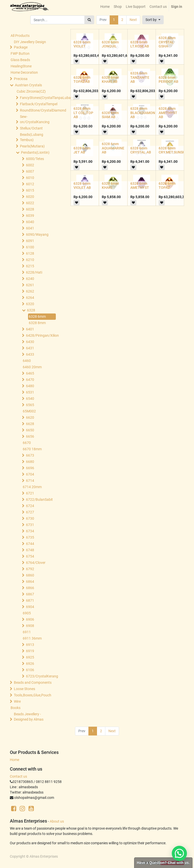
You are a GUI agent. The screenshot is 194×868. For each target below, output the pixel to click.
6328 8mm (37, 323)
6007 (30, 171)
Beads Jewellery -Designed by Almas (29, 717)
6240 (30, 279)
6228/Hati (34, 272)
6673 (30, 455)
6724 (30, 506)
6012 (30, 184)
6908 (30, 626)
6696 (30, 468)
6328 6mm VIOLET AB (82, 186)
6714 (30, 481)
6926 (30, 664)
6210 (30, 260)
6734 (30, 531)
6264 (30, 298)
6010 (30, 178)
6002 (30, 165)
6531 (30, 392)
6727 (30, 512)
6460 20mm (32, 367)
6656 (30, 436)
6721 (30, 493)
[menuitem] (105, 7)
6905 (27, 613)
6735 (30, 537)
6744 (30, 544)
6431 (30, 348)
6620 (30, 417)
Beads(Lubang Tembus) (32, 137)
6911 (27, 632)
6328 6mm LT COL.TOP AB (83, 113)
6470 (30, 380)
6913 (30, 645)
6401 (30, 329)
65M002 (29, 411)
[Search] (89, 20)
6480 (30, 386)
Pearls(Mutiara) (32, 146)
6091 (30, 241)
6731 (30, 525)
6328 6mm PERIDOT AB (168, 80)
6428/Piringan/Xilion (42, 335)
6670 (27, 443)
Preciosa (21, 79)
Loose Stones (25, 689)
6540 (30, 399)
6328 (31, 310)
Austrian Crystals (28, 85)
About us (57, 821)
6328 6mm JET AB (82, 150)
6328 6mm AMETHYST (140, 186)
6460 (27, 361)
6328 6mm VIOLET (82, 44)
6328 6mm (37, 317)
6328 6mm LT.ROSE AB (140, 44)
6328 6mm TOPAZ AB (82, 80)
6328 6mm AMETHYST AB (168, 113)
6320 (30, 304)
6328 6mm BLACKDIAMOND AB (144, 113)
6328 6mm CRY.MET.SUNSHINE (175, 150)
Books (16, 708)
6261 (30, 285)
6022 (30, 203)
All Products (20, 36)
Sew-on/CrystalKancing (35, 119)
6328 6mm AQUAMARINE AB (113, 148)
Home (15, 760)
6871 (30, 600)
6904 (30, 607)
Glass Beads (20, 60)
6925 (30, 657)
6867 (30, 594)
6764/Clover (36, 563)
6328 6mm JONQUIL (110, 44)
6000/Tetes (35, 159)
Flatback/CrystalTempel (38, 104)
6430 (30, 342)
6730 (30, 518)
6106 (30, 670)
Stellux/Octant (31, 128)
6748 (30, 550)
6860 (30, 575)
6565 (30, 405)
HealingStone (21, 66)
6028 (30, 209)
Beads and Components (33, 682)
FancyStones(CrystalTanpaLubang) (38, 98)
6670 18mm (32, 449)
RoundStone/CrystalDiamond (38, 110)
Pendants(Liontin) (35, 152)
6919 (30, 651)
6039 (30, 216)
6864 (30, 582)
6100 (30, 247)
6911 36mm (32, 638)
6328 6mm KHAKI (110, 186)
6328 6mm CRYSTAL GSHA (167, 42)
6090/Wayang (37, 234)
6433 (30, 354)
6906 (30, 619)
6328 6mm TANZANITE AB (140, 77)
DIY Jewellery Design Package (30, 45)
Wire (17, 701)
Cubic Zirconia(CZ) (31, 91)
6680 (30, 462)
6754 (30, 556)
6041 (30, 228)
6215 (30, 266)
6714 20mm (32, 487)
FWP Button (20, 54)
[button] (153, 20)
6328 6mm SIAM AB (110, 115)
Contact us (18, 776)
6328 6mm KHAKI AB (110, 80)
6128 (30, 253)
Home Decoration (24, 72)
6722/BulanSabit (39, 499)
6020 (30, 197)
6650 (30, 430)
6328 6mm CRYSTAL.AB (141, 150)
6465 (30, 373)
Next (133, 20)
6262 (30, 291)
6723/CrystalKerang (42, 676)
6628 (30, 424)
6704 (30, 474)
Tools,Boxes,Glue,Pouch (33, 695)
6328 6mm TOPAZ (167, 186)
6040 (30, 222)
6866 (30, 588)
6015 (30, 190)
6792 (30, 569)
